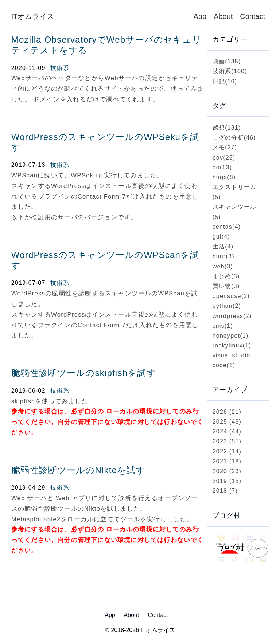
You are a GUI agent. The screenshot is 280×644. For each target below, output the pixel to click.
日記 (225, 81)
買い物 (226, 286)
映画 (227, 61)
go (222, 167)
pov (224, 158)
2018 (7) (225, 491)
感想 (227, 128)
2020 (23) (227, 471)
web (223, 266)
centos (227, 227)
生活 (223, 246)
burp (223, 256)
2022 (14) (227, 451)
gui (221, 237)
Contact (252, 16)
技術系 (60, 68)
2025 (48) (227, 422)
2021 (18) (227, 461)
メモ (225, 147)
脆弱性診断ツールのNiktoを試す (78, 470)
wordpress (232, 316)
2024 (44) (227, 431)
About (223, 16)
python (227, 306)
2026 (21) (227, 412)
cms (223, 326)
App (200, 16)
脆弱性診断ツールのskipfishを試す (84, 373)
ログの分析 (234, 138)
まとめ (226, 276)
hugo (224, 177)
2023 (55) (227, 441)
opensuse (231, 296)
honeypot (231, 336)
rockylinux (232, 345)
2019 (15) (227, 481)
